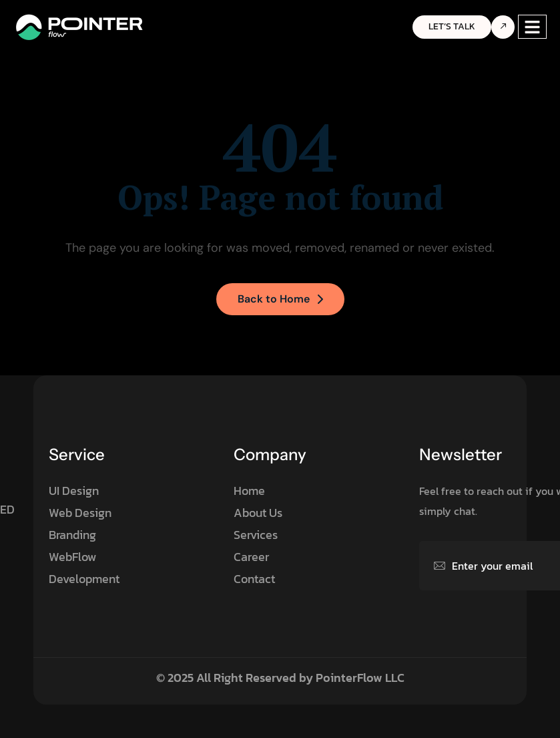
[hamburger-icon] (532, 27)
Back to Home (280, 299)
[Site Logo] (80, 26)
